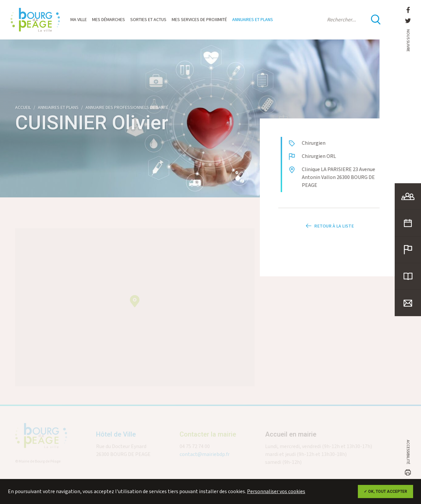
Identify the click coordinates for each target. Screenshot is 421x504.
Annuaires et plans (253, 20)
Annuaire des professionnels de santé (127, 108)
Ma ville (79, 20)
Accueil (23, 108)
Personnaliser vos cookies (276, 492)
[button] (135, 304)
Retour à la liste (329, 231)
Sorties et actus (148, 20)
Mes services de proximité (199, 20)
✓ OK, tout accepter (385, 491)
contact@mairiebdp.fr (205, 457)
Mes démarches (109, 20)
